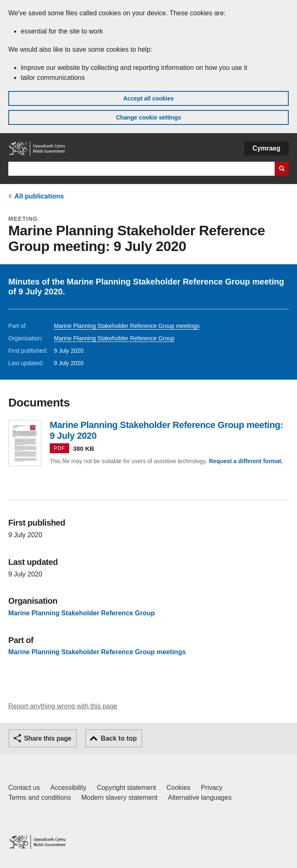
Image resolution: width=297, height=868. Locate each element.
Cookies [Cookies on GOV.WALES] (179, 788)
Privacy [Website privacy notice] (212, 788)
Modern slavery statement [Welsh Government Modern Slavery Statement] (119, 797)
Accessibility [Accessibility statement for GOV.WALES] (68, 788)
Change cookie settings (148, 117)
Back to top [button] (119, 738)
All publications (39, 196)
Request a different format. (246, 461)
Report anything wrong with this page (63, 706)
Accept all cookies (148, 98)
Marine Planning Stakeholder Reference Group (114, 338)
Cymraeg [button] (267, 148)
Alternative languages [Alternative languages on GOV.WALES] (200, 797)
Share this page (48, 738)
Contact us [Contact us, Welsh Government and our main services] (24, 788)
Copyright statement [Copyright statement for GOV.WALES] (127, 788)
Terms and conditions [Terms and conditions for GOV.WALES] (40, 797)
